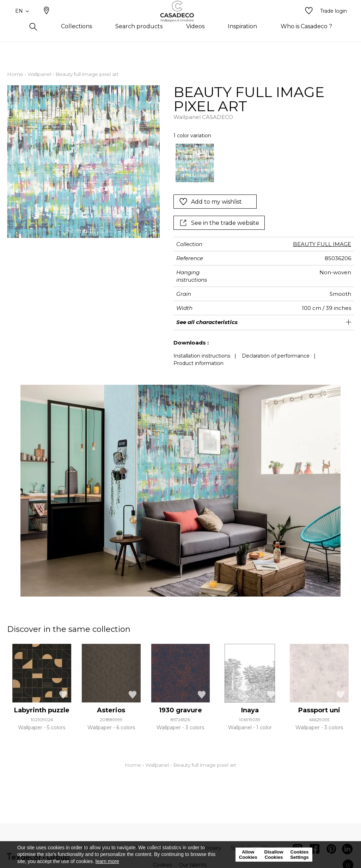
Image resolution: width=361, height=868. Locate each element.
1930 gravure (180, 710)
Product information (198, 363)
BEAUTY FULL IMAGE (322, 244)
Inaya (250, 710)
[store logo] (181, 22)
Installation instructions (202, 356)
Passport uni (319, 710)
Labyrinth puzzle (42, 710)
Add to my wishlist (210, 202)
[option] (195, 163)
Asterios (111, 710)
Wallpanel (39, 74)
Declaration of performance (276, 356)
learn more (107, 861)
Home (15, 74)
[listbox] (260, 163)
